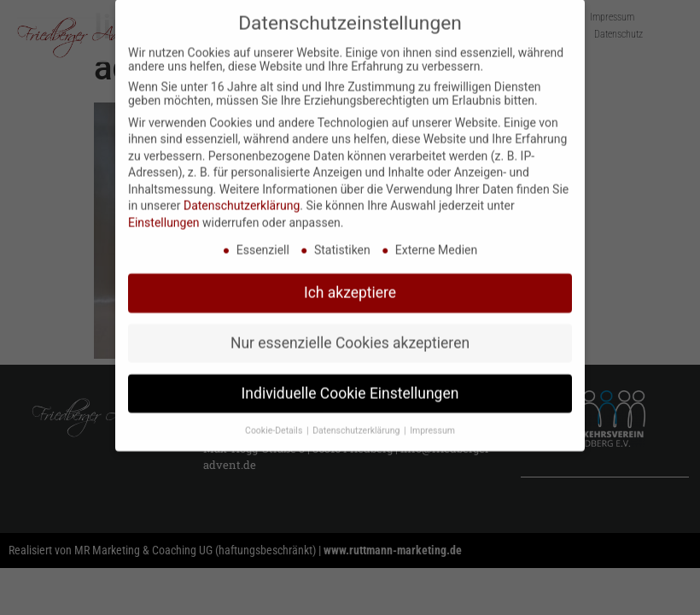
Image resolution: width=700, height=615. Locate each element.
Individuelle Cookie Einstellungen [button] (350, 383)
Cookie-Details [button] (275, 420)
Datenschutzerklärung (242, 196)
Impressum (432, 420)
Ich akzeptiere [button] (350, 282)
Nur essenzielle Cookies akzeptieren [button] (350, 332)
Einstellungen (164, 212)
